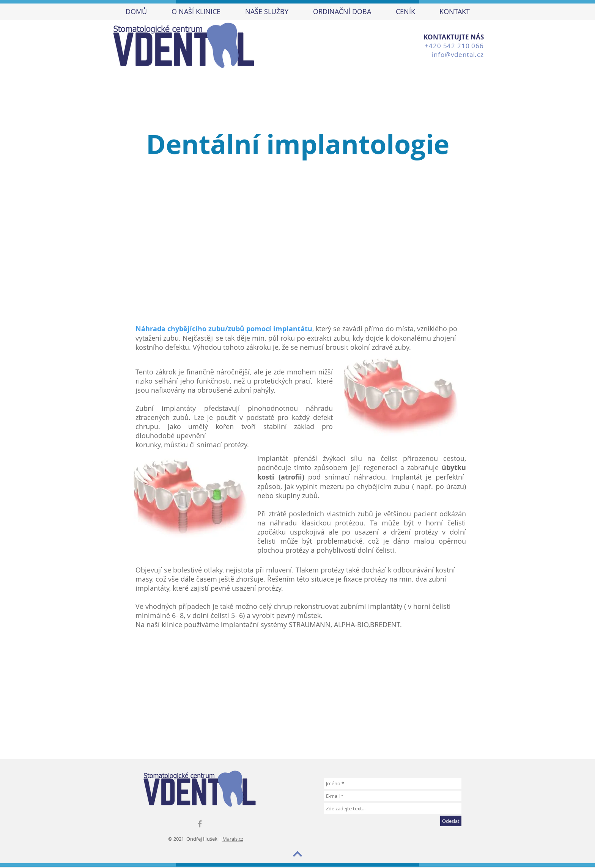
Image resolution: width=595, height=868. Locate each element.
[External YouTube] (293, 691)
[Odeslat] (451, 821)
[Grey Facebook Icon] (200, 824)
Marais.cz (233, 839)
